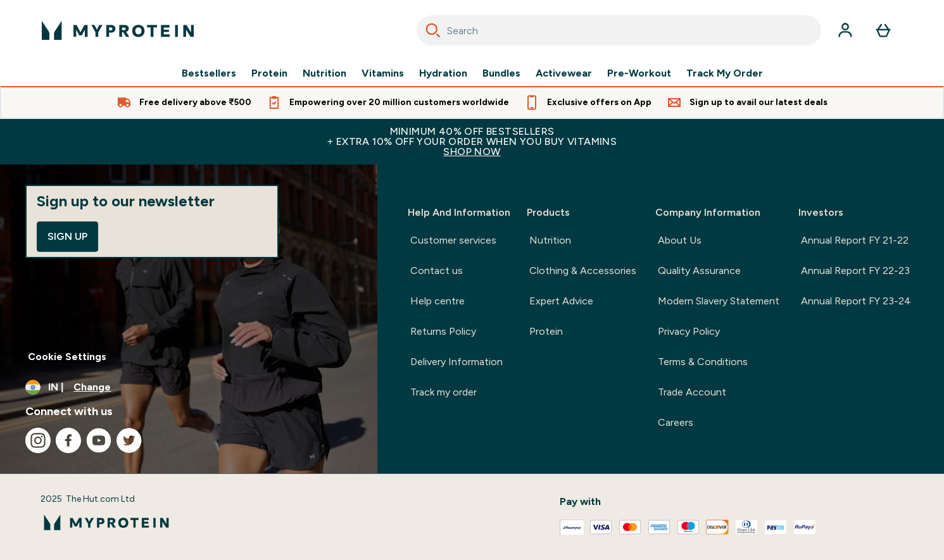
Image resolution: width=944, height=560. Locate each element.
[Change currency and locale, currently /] (189, 387)
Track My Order (725, 73)
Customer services (453, 240)
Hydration (443, 73)
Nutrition (324, 73)
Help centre (437, 301)
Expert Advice (561, 301)
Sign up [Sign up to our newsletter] (67, 236)
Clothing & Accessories (583, 271)
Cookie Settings (67, 357)
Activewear (564, 73)
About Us (680, 240)
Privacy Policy (689, 331)
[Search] (433, 30)
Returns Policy (443, 331)
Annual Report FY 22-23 (855, 271)
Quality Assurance (699, 271)
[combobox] (619, 30)
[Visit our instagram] (38, 440)
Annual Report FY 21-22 (855, 240)
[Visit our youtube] (99, 440)
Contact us (437, 271)
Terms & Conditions (703, 362)
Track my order (444, 392)
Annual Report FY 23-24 (856, 301)
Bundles (501, 73)
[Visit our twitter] (129, 440)
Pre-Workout (639, 73)
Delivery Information (456, 362)
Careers (676, 422)
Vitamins (383, 73)
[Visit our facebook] (68, 440)
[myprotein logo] (118, 30)
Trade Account (692, 392)
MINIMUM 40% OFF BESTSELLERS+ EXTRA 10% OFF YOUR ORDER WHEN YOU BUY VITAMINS (472, 141)
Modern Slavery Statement (719, 301)
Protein (269, 73)
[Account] (845, 30)
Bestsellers (209, 73)
